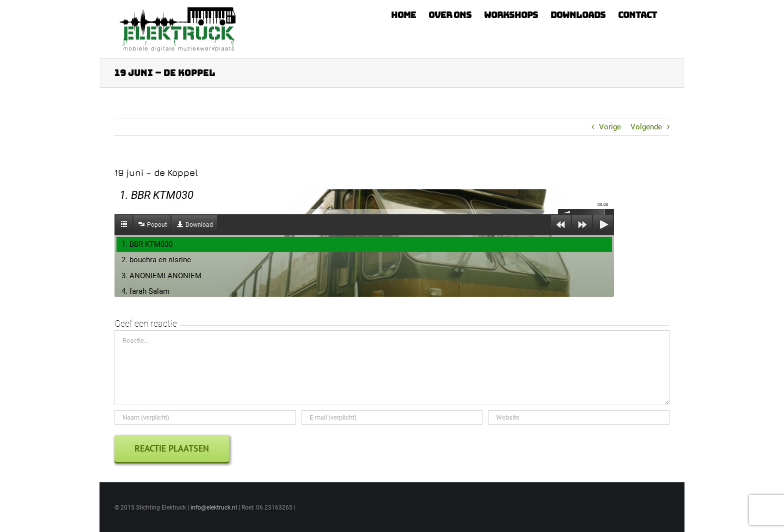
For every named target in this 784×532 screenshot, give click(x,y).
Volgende (646, 127)
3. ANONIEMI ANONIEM (161, 276)
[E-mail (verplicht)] (392, 417)
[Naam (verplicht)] (205, 417)
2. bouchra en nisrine (156, 260)
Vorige (610, 127)
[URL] (579, 417)
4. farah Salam (145, 291)
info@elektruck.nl (214, 508)
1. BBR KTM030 (147, 244)
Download (199, 225)
